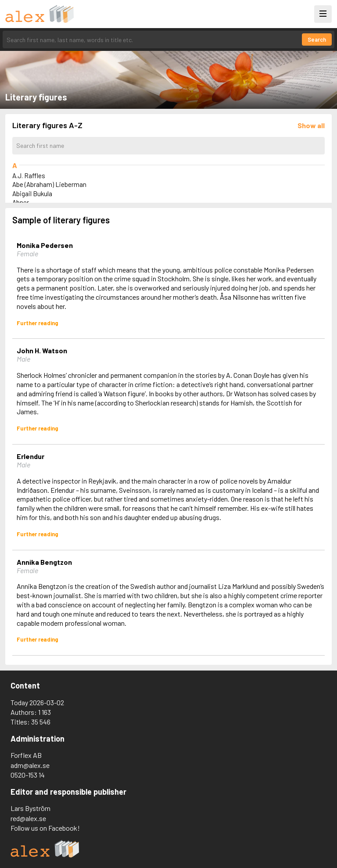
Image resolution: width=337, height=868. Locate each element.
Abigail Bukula (32, 194)
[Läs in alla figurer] (311, 125)
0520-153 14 (28, 775)
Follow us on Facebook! (45, 828)
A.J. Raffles (29, 176)
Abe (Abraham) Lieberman (49, 184)
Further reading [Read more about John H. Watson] (38, 428)
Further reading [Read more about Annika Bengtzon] (38, 639)
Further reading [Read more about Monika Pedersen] (38, 323)
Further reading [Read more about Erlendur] (38, 534)
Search (317, 39)
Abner (21, 202)
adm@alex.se (30, 765)
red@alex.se (28, 818)
